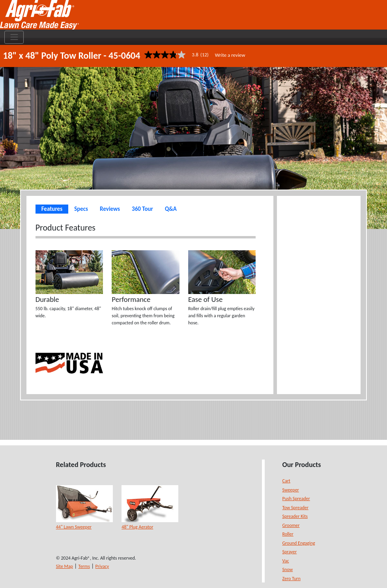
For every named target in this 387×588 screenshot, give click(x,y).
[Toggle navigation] (14, 37)
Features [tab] (52, 209)
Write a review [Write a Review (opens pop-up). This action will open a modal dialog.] (230, 55)
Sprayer (290, 552)
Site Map (64, 566)
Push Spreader (296, 499)
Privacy (102, 566)
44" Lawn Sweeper (74, 527)
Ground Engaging (299, 543)
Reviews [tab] (110, 209)
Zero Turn (292, 579)
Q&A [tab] (171, 209)
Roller (288, 534)
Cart (286, 481)
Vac (286, 561)
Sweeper (291, 490)
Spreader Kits (295, 516)
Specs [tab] (81, 209)
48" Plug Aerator (137, 527)
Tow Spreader (295, 508)
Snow (288, 569)
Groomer (291, 525)
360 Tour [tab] (142, 209)
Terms (84, 566)
